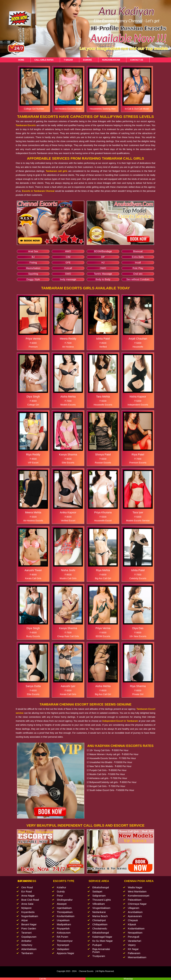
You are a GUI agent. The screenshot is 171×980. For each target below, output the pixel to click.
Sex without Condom (138, 279)
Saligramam (99, 896)
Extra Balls (138, 257)
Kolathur (62, 887)
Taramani (26, 933)
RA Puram (63, 937)
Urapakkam (63, 920)
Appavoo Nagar (65, 953)
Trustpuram (99, 956)
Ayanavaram (135, 916)
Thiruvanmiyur (65, 941)
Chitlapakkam (100, 924)
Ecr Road (26, 892)
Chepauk (133, 920)
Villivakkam (99, 904)
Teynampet (63, 945)
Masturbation (33, 268)
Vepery (132, 945)
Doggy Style (33, 279)
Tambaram (27, 953)
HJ (103, 263)
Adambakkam (29, 949)
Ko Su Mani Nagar (103, 941)
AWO (68, 251)
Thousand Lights (102, 900)
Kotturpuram (64, 933)
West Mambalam (137, 892)
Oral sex (138, 274)
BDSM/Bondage (103, 251)
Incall (138, 263)
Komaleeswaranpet (139, 896)
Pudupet (97, 945)
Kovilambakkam (66, 916)
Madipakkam (64, 924)
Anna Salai (27, 904)
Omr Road (27, 887)
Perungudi (134, 937)
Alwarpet (62, 904)
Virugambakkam (101, 908)
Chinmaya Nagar (137, 904)
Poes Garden (29, 929)
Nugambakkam (30, 916)
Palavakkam (135, 900)
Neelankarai (99, 912)
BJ (33, 257)
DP (103, 257)
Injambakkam (64, 908)
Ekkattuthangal (101, 887)
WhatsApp (128, 979)
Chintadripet (99, 920)
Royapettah (63, 929)
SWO (68, 274)
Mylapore (26, 908)
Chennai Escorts (86, 971)
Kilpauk (132, 924)
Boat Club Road (30, 900)
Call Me (43, 979)
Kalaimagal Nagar (102, 937)
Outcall (68, 268)
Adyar (25, 920)
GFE (68, 263)
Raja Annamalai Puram (101, 951)
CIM (68, 257)
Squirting (33, 274)
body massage (68, 279)
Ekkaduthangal (101, 933)
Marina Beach (100, 916)
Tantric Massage (103, 274)
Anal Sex (33, 251)
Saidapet (97, 892)
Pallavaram (134, 953)
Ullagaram (134, 908)
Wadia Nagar (135, 887)
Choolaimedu (100, 929)
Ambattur (26, 941)
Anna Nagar (28, 896)
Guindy (61, 892)
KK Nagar (133, 949)
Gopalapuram (29, 937)
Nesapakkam (135, 933)
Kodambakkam (136, 929)
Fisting (33, 263)
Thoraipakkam (65, 912)
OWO (103, 268)
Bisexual (138, 251)
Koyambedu (28, 912)
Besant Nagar (29, 924)
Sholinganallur (65, 900)
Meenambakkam (137, 957)
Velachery (27, 945)
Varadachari (134, 941)
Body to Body (103, 279)
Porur (60, 896)
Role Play (138, 268)
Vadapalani (63, 949)
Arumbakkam (135, 912)
